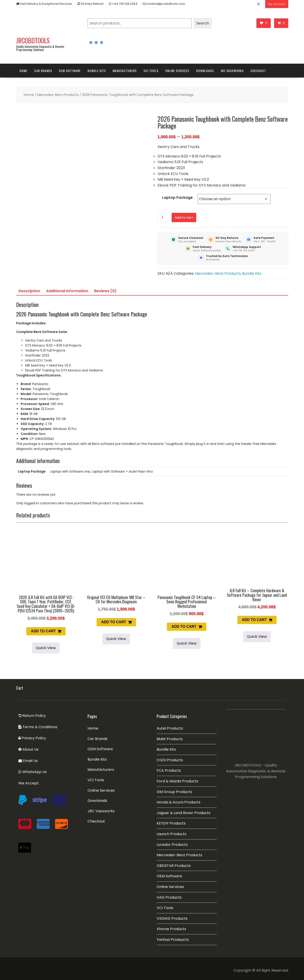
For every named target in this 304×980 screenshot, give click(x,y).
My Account (277, 4)
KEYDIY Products (171, 823)
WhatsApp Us (33, 772)
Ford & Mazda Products (177, 781)
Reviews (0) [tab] (105, 291)
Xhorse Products (171, 929)
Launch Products (171, 834)
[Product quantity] (164, 217)
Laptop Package (177, 198)
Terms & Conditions (38, 727)
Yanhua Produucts (173, 940)
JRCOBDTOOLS (33, 40)
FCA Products (169, 770)
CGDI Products (170, 760)
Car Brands (43, 71)
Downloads (205, 71)
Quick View (46, 648)
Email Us (28, 761)
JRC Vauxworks (232, 71)
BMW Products (170, 739)
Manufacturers (125, 71)
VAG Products (169, 897)
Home (23, 71)
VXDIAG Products (172, 918)
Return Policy (32, 716)
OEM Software (70, 71)
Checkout (258, 71)
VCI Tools (151, 71)
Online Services (177, 71)
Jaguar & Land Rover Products (184, 813)
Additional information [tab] (67, 291)
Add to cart (184, 217)
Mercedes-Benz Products (58, 95)
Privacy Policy (32, 738)
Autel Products (170, 728)
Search (203, 23)
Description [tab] (29, 291)
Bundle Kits (97, 71)
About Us (28, 749)
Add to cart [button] (43, 631)
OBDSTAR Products (174, 866)
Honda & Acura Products (179, 802)
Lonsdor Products (172, 845)
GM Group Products (174, 792)
